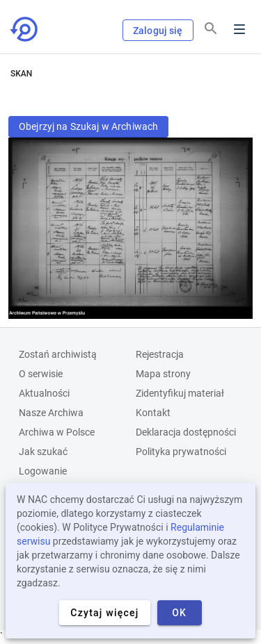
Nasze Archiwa (51, 413)
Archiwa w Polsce (57, 432)
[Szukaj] (211, 28)
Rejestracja (160, 354)
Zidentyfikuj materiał (180, 393)
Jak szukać (43, 452)
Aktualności (44, 393)
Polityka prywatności (181, 452)
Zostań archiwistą (58, 354)
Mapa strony (163, 374)
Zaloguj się (158, 31)
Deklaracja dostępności (186, 432)
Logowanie (43, 471)
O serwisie (41, 374)
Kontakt (153, 413)
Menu (239, 29)
